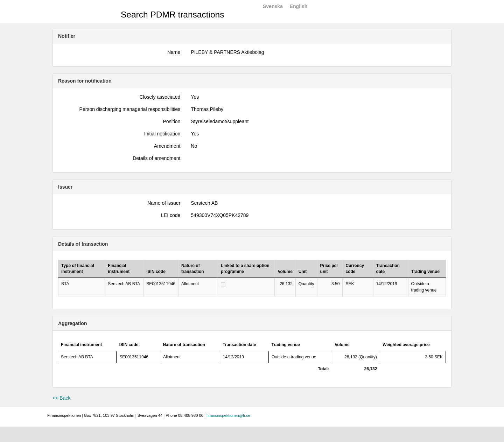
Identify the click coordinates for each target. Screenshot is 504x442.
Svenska (273, 6)
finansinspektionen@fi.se (228, 415)
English (299, 6)
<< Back (61, 398)
